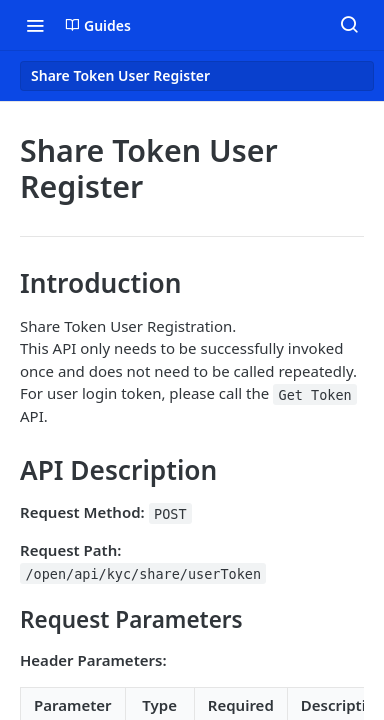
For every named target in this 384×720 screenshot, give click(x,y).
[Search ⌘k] (349, 25)
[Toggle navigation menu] (35, 25)
